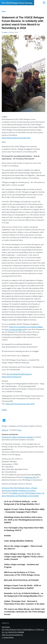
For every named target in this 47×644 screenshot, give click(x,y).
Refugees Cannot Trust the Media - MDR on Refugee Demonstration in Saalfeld (23, 587)
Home (4, 11)
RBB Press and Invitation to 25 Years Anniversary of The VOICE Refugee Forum (22, 574)
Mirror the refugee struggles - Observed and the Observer (23, 547)
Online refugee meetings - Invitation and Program (21, 566)
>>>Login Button (8, 637)
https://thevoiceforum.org (11, 377)
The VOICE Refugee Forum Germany (17, 3)
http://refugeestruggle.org (15, 329)
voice (5, 32)
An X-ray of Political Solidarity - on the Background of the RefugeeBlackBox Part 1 (22, 503)
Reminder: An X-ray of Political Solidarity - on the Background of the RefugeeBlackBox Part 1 (24, 595)
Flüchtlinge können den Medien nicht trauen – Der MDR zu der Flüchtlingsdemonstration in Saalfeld (24, 520)
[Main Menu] (44, 3)
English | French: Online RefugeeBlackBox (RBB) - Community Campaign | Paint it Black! (24, 511)
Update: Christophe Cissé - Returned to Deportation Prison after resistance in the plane (24, 602)
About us (5, 430)
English (4, 410)
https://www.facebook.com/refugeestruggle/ (26, 327)
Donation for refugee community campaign (17, 437)
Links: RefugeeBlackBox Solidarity (19, 541)
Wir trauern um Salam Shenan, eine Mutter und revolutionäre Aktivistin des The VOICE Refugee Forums (25, 612)
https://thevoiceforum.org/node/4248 (20, 404)
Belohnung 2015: (31, 477)
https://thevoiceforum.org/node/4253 (16, 138)
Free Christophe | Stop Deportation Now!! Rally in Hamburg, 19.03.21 (24, 529)
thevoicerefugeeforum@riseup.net (19, 374)
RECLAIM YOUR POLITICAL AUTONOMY (21, 580)
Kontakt (7, 536)
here (20, 430)
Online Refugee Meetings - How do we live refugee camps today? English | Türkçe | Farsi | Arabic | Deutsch (24, 557)
